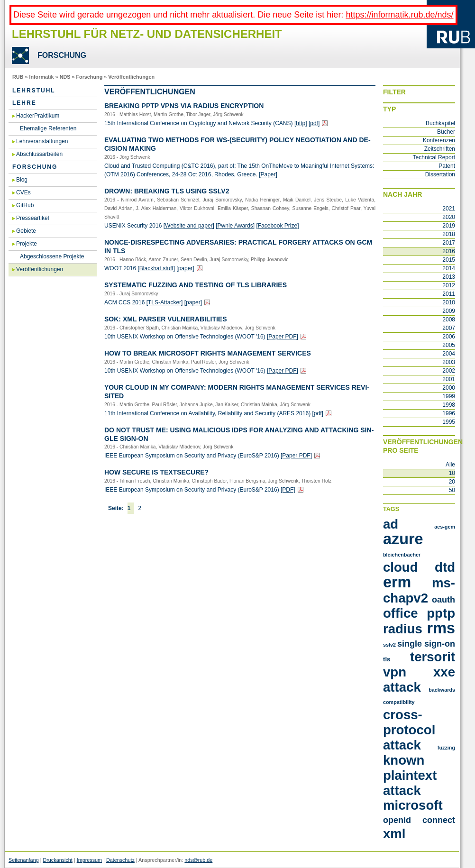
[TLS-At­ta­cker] (165, 302)
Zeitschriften (440, 149)
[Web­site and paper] (189, 226)
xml (394, 834)
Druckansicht (57, 860)
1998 (449, 405)
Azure (403, 539)
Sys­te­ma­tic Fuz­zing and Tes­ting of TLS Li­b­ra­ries (196, 285)
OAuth (443, 600)
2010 (449, 302)
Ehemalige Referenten (48, 128)
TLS (387, 659)
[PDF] (288, 490)
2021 (449, 209)
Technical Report (434, 157)
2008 (449, 320)
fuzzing (446, 748)
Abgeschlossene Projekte (52, 256)
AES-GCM (445, 527)
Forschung (89, 77)
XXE (444, 672)
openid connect (419, 820)
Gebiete (26, 231)
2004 (449, 354)
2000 (449, 388)
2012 (449, 285)
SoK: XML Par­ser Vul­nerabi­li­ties (166, 319)
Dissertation (440, 174)
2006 (449, 337)
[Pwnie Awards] (235, 226)
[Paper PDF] (283, 337)
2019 (449, 226)
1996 (449, 413)
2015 (449, 260)
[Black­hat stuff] (156, 268)
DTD (445, 567)
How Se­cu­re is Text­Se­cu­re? (156, 472)
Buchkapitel (440, 123)
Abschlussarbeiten (39, 154)
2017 (449, 243)
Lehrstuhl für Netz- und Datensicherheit (147, 34)
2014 (449, 268)
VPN (395, 672)
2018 (449, 234)
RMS (441, 628)
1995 (449, 422)
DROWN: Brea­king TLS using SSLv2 (167, 191)
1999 (449, 396)
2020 (449, 217)
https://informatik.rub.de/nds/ (399, 15)
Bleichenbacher (402, 555)
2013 (449, 277)
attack (402, 687)
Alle (450, 465)
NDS (65, 77)
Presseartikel (32, 218)
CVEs (23, 192)
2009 (449, 311)
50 (452, 490)
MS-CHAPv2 (419, 590)
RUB (18, 77)
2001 (449, 379)
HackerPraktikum (38, 116)
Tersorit (433, 657)
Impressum (89, 860)
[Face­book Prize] (277, 226)
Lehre (24, 103)
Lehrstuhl (34, 91)
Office (401, 613)
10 (452, 473)
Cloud (401, 567)
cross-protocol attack (409, 730)
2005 (449, 345)
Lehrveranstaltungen (42, 141)
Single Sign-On (426, 644)
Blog (22, 180)
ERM (397, 582)
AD (391, 524)
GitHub (25, 205)
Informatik (41, 77)
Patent (447, 166)
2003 (449, 362)
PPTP (441, 613)
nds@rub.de (198, 860)
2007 (449, 328)
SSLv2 (389, 645)
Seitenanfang (24, 860)
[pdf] (314, 123)
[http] (301, 123)
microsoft (413, 805)
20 (452, 482)
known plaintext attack (410, 775)
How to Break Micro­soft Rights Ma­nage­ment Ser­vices (208, 353)
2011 (449, 294)
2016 (449, 251)
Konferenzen (439, 140)
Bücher (446, 132)
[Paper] (268, 174)
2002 (449, 371)
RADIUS (403, 629)
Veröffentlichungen (131, 77)
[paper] (185, 268)
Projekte (27, 244)
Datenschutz (120, 860)
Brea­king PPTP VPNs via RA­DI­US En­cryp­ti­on (184, 106)
